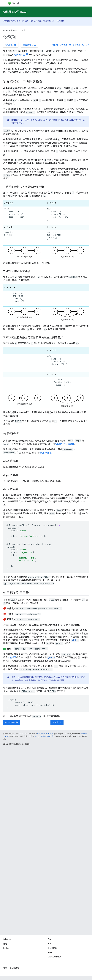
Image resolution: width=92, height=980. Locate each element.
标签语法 (12, 657)
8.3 (79, 45)
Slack (50, 952)
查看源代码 (30, 45)
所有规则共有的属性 (64, 444)
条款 (5, 968)
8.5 (70, 45)
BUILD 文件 (11, 722)
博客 (5, 944)
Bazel (5, 30)
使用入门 (15, 30)
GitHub (6, 948)
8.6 (66, 45)
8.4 (74, 45)
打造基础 (7, 21)
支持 (50, 944)
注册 (62, 21)
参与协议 (51, 21)
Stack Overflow (54, 957)
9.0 (61, 45)
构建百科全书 (45, 453)
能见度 (57, 722)
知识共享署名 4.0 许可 (45, 734)
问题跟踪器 (52, 948)
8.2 (83, 45)
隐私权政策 (14, 968)
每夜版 (55, 45)
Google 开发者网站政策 (44, 736)
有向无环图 (20, 55)
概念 (23, 30)
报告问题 (11, 45)
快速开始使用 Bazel (15, 12)
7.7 (87, 45)
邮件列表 (37, 21)
